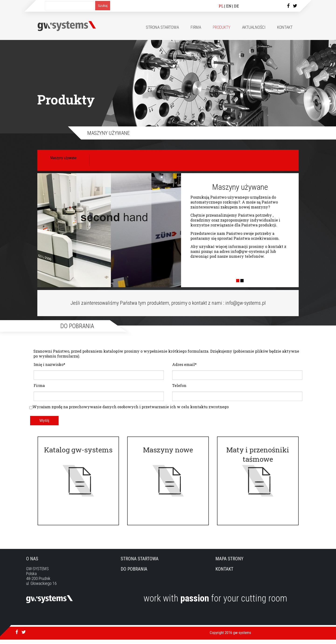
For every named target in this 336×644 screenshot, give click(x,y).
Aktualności (254, 27)
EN (229, 6)
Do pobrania (134, 573)
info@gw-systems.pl (250, 251)
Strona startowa (162, 27)
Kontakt (285, 27)
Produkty (222, 27)
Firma (196, 27)
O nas (32, 563)
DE (236, 6)
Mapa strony (229, 563)
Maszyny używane (63, 158)
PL (221, 6)
